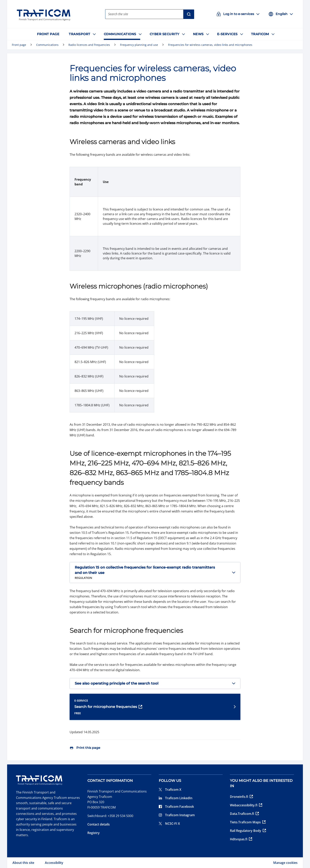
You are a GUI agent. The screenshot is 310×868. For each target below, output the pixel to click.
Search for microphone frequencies (108, 707)
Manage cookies (285, 863)
